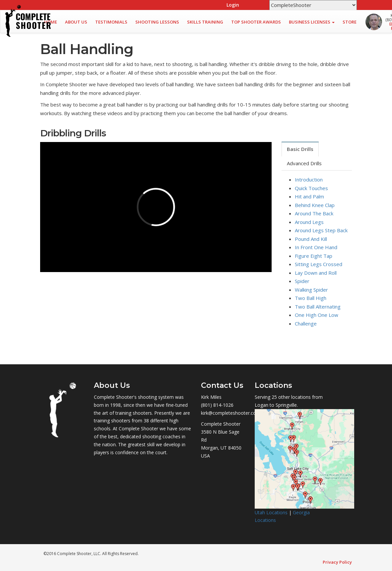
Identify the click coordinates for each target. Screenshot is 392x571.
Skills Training (205, 22)
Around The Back (314, 213)
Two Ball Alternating (318, 307)
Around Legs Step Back (321, 230)
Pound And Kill (311, 239)
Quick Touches (311, 188)
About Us (76, 22)
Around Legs (309, 222)
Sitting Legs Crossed (319, 264)
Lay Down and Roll (316, 273)
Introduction (309, 179)
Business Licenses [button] (312, 22)
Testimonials (111, 22)
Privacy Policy (337, 562)
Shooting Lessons (157, 22)
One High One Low (317, 315)
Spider (302, 281)
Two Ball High (311, 298)
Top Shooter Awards (256, 22)
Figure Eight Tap (314, 256)
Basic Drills (300, 149)
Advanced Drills (304, 163)
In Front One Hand (316, 247)
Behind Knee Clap (315, 205)
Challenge (306, 323)
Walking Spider (311, 290)
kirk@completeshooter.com (231, 413)
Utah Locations (271, 512)
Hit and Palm (309, 196)
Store (350, 22)
